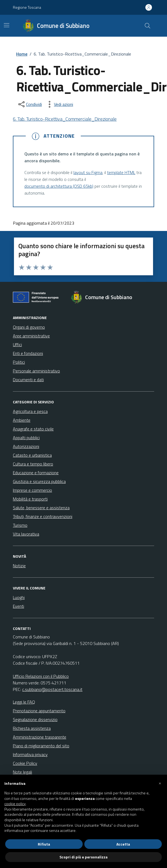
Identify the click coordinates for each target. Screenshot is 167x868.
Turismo (20, 525)
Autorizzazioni (26, 446)
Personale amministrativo (36, 371)
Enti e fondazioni (28, 353)
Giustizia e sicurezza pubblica (39, 481)
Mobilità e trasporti (30, 499)
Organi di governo (29, 327)
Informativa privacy (30, 754)
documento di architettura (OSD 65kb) (59, 186)
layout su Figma (88, 172)
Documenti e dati (28, 380)
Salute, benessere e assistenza (41, 508)
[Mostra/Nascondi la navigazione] (7, 25)
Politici (19, 362)
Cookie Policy (25, 763)
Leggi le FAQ (24, 702)
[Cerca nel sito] (148, 26)
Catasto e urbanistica (32, 455)
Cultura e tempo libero (33, 464)
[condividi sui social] (30, 104)
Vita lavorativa (26, 534)
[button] (160, 783)
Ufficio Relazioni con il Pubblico (41, 676)
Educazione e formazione (36, 473)
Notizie (19, 566)
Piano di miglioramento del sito (41, 746)
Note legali (22, 772)
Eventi (18, 606)
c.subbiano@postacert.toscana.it (52, 689)
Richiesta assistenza (32, 728)
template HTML (121, 172)
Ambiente (22, 420)
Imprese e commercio (32, 490)
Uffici (17, 345)
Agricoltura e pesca (30, 411)
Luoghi (19, 597)
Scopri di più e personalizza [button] (83, 857)
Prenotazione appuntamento (39, 711)
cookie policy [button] (15, 804)
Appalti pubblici (26, 438)
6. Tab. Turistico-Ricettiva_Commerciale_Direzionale (65, 119)
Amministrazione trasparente (40, 737)
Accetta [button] (123, 844)
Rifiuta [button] (44, 844)
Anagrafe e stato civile (33, 429)
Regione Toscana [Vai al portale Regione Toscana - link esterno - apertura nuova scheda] (27, 7)
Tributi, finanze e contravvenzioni (43, 516)
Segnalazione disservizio (35, 719)
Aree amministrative (31, 336)
